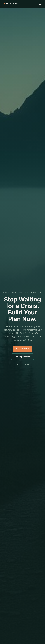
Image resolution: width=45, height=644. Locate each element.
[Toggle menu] (40, 4)
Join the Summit (22, 365)
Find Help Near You (23, 357)
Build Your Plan (22, 349)
